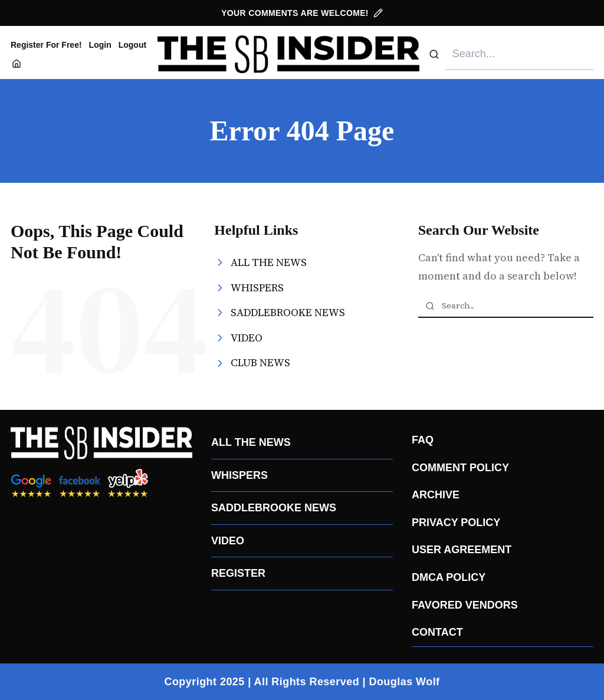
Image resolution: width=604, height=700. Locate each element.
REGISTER (238, 573)
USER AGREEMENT (462, 550)
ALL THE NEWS (251, 442)
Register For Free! (46, 45)
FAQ (423, 440)
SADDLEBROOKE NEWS (274, 508)
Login (100, 45)
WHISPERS (239, 475)
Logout (132, 45)
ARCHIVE (436, 495)
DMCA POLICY (449, 577)
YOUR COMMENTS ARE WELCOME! (302, 13)
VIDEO (228, 541)
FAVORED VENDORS (465, 605)
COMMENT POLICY (460, 468)
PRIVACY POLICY (456, 522)
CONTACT (437, 632)
